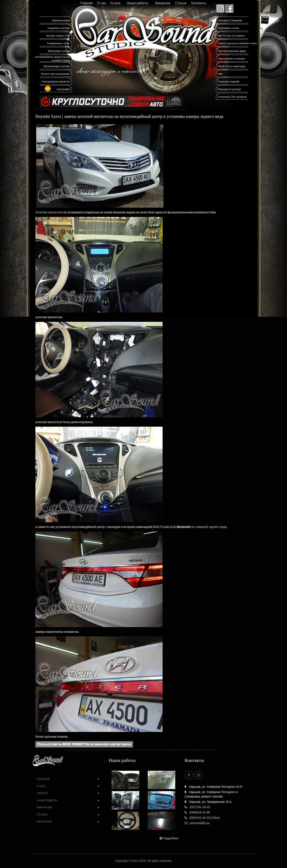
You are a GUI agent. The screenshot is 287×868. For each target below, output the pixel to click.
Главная (86, 3)
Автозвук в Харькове (230, 20)
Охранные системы (59, 28)
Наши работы (137, 3)
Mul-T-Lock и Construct (231, 36)
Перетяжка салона (228, 28)
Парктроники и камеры (231, 58)
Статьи (181, 3)
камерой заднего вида (212, 527)
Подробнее (169, 838)
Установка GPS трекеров (232, 97)
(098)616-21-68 (197, 812)
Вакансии (163, 3)
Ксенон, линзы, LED (58, 36)
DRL (220, 74)
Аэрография (63, 89)
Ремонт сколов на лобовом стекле (237, 43)
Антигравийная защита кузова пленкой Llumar (52, 58)
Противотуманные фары (232, 51)
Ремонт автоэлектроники (56, 74)
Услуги (115, 3)
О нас (102, 3)
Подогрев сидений (228, 81)
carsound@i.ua (197, 823)
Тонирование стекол (58, 43)
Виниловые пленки (59, 51)
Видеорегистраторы (229, 89)
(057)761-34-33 (197, 807)
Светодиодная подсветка (56, 81)
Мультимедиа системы (57, 66)
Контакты (199, 3)
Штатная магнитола (49, 212)
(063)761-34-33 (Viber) (202, 818)
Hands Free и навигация (231, 66)
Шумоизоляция (61, 20)
